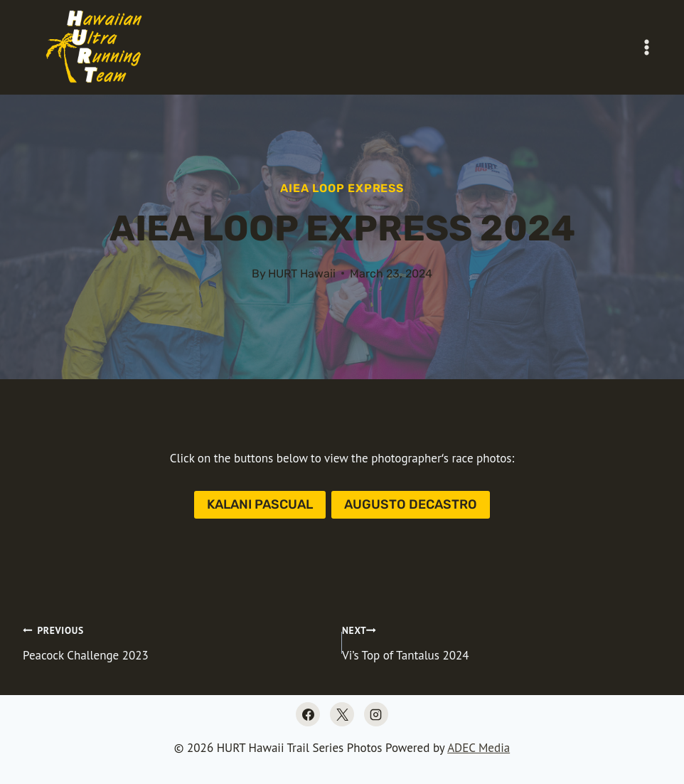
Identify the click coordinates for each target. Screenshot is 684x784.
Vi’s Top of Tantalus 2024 (502, 642)
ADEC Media (479, 748)
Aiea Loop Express (342, 188)
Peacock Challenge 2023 (176, 642)
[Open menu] (646, 47)
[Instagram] (376, 714)
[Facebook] (308, 714)
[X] (342, 714)
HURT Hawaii (302, 274)
